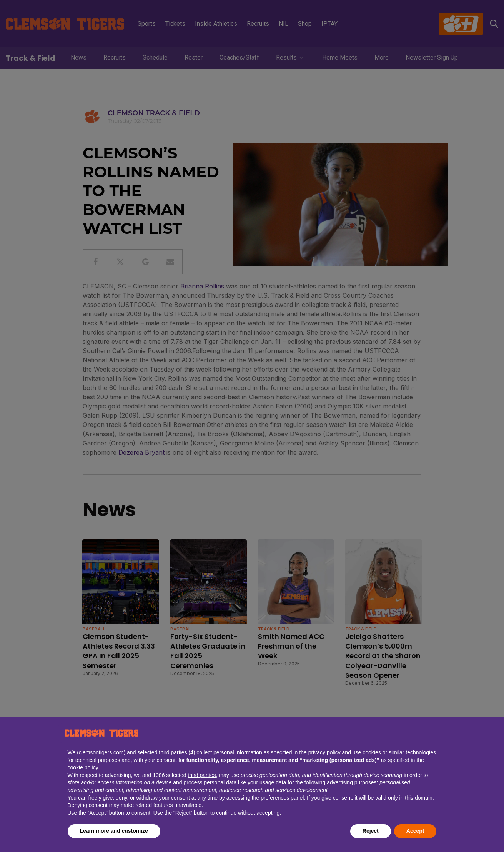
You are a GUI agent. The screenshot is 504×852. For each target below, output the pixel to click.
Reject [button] (371, 831)
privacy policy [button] (324, 752)
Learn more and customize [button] (114, 831)
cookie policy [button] (83, 767)
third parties (202, 775)
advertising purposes (352, 782)
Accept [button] (415, 831)
